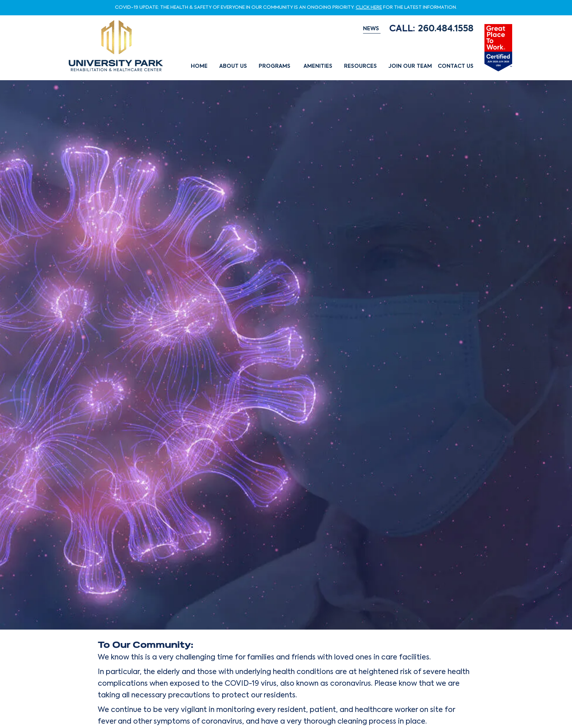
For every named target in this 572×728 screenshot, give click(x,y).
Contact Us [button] (456, 66)
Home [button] (199, 66)
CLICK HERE (369, 8)
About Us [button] (233, 66)
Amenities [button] (318, 66)
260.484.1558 (446, 29)
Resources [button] (360, 66)
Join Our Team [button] (410, 66)
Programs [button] (275, 66)
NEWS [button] (371, 29)
